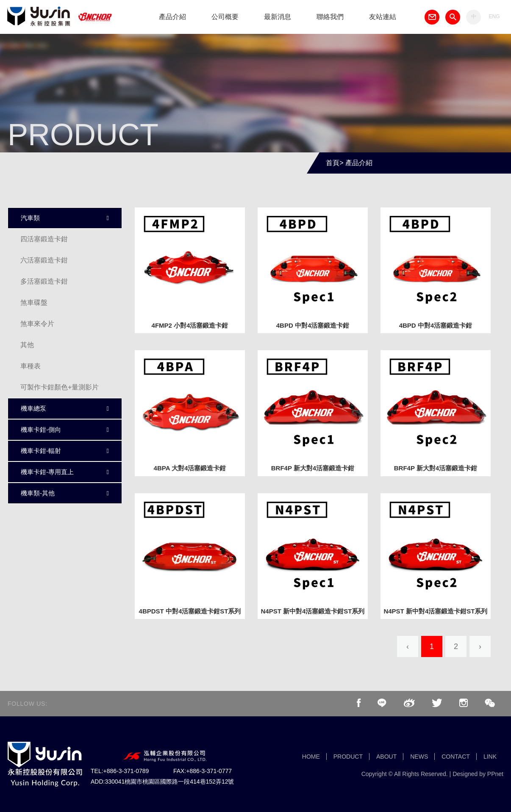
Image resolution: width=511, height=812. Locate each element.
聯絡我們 (330, 17)
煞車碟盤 (34, 302)
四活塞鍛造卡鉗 (44, 239)
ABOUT (386, 757)
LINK (490, 757)
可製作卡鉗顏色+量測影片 (60, 387)
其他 (27, 345)
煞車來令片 (37, 324)
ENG (494, 17)
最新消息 (278, 17)
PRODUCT (348, 757)
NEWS (419, 757)
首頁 (333, 163)
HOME (311, 757)
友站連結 (383, 17)
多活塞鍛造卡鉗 (44, 281)
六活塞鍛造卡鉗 (44, 260)
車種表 (31, 366)
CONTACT (456, 757)
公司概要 (225, 17)
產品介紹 (172, 17)
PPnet (495, 774)
